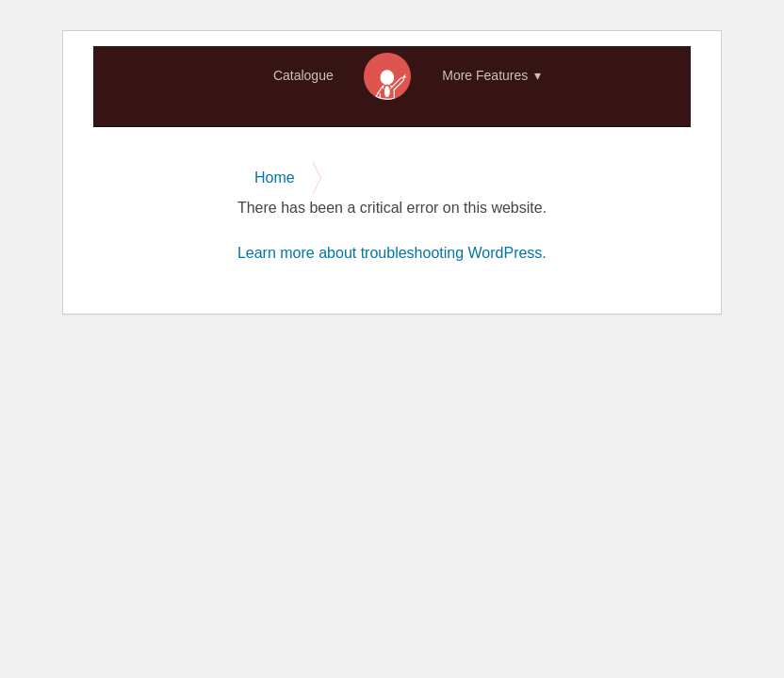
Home (387, 76)
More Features (485, 75)
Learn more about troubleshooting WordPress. (392, 253)
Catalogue (303, 75)
